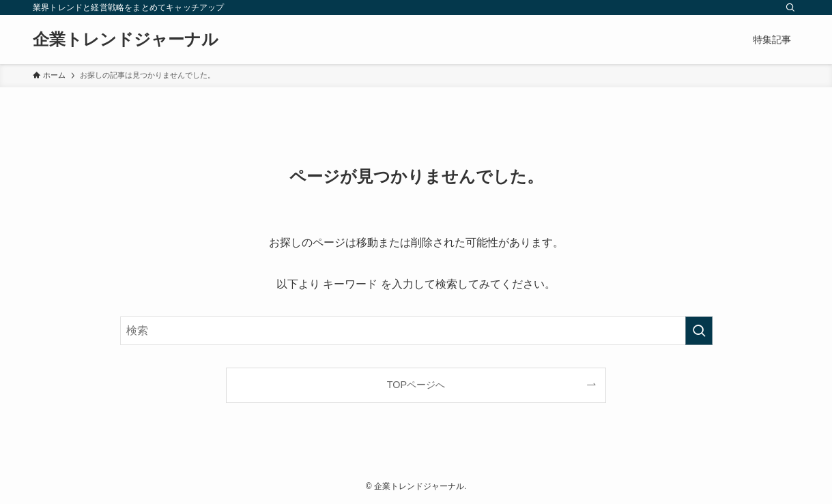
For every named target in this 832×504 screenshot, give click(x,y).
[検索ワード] (416, 331)
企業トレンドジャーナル (126, 40)
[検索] (790, 8)
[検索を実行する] (699, 331)
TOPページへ (416, 385)
